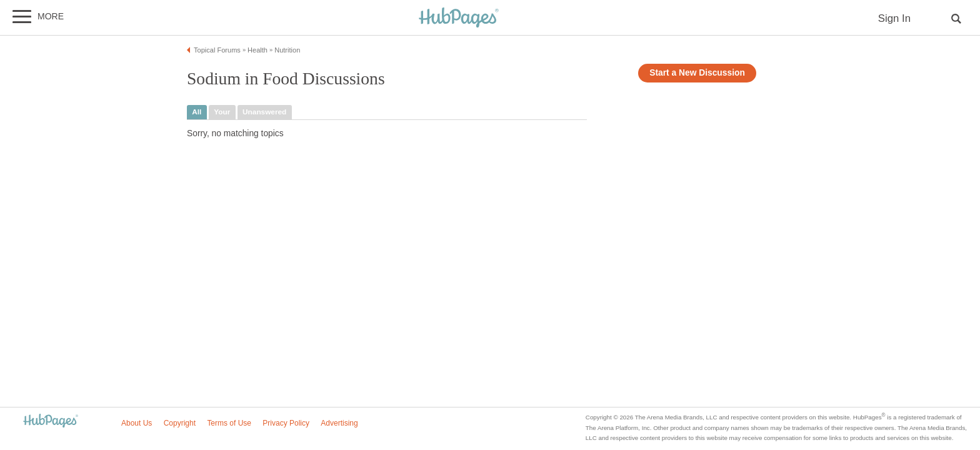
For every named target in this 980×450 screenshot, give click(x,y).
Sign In (894, 18)
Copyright (180, 423)
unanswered (264, 112)
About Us (137, 423)
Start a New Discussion (697, 73)
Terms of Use (229, 423)
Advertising (339, 423)
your (222, 112)
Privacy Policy (286, 423)
